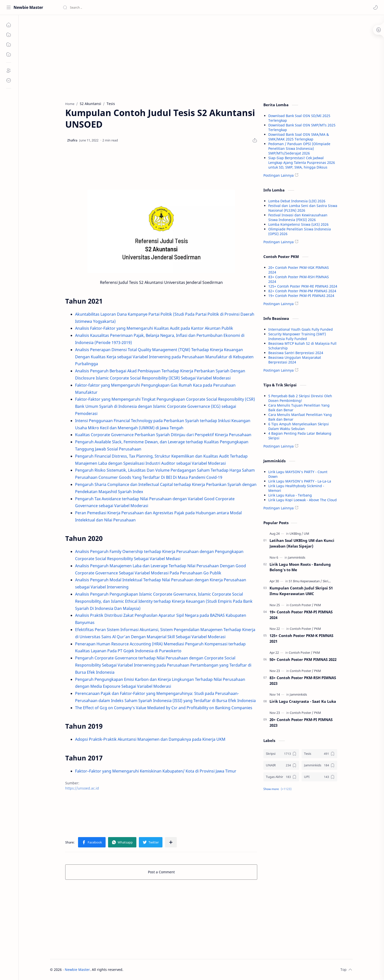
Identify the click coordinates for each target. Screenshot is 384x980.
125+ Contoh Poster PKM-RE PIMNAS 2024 (303, 286)
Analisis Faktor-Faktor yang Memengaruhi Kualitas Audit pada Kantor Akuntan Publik (154, 328)
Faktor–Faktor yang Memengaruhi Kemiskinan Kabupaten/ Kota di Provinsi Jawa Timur (156, 771)
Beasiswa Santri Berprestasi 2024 (296, 353)
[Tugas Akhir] (281, 777)
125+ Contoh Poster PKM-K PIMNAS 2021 (301, 638)
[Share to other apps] (171, 842)
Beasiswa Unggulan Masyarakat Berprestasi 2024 (295, 360)
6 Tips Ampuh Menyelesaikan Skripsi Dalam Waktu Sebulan (299, 426)
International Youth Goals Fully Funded (301, 329)
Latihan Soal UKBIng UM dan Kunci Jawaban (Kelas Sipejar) (302, 543)
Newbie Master (28, 7)
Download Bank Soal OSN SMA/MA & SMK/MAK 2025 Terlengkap (299, 137)
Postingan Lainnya (279, 175)
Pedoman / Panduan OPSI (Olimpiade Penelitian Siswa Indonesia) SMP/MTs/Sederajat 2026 (299, 148)
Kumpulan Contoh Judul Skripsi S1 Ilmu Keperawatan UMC (301, 591)
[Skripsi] (328, 581)
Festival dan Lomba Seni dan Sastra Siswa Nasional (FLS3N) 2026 (303, 208)
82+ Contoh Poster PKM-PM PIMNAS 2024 (302, 291)
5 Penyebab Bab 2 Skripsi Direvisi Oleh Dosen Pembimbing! (300, 398)
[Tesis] (319, 754)
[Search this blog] (102, 7)
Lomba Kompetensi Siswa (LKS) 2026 (298, 224)
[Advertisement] (161, 57)
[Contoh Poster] (302, 605)
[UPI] (319, 777)
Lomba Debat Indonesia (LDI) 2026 (297, 201)
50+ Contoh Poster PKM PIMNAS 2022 (303, 659)
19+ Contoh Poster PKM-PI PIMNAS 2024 (301, 296)
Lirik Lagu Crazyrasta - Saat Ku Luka (303, 701)
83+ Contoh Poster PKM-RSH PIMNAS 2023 (303, 680)
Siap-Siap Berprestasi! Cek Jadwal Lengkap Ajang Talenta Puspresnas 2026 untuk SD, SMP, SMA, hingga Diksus (302, 163)
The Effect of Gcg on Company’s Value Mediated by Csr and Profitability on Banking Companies (164, 708)
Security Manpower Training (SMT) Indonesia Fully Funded (297, 336)
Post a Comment (161, 872)
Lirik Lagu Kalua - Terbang (290, 495)
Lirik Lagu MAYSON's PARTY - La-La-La (300, 481)
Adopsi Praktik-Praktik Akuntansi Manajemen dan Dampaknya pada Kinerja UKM (150, 739)
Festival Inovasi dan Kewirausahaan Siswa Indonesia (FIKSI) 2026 (298, 217)
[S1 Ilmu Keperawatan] (305, 581)
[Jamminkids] (297, 557)
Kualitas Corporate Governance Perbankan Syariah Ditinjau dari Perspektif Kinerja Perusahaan (163, 435)
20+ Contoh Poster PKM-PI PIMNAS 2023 (301, 722)
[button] (375, 7)
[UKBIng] (296, 533)
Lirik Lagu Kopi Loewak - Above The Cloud (303, 500)
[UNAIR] (281, 765)
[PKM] (318, 605)
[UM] (306, 533)
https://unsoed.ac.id (82, 788)
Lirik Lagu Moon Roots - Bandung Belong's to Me (300, 567)
